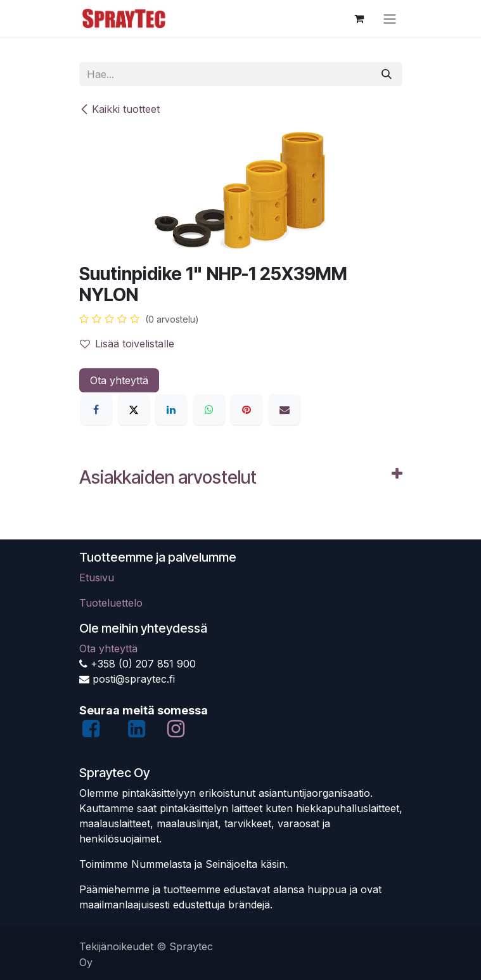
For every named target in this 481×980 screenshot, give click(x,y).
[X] (134, 409)
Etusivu (97, 577)
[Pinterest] (247, 409)
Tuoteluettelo (111, 603)
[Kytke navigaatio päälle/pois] (390, 18)
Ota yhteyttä (119, 380)
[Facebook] (96, 409)
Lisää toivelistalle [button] (127, 344)
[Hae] (387, 74)
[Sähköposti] (285, 409)
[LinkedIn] (171, 409)
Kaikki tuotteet (119, 109)
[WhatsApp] (209, 409)
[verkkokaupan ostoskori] (359, 18)
